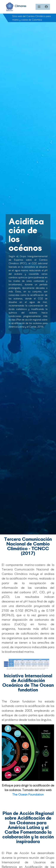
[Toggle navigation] (39, 7)
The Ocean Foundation (28, 795)
